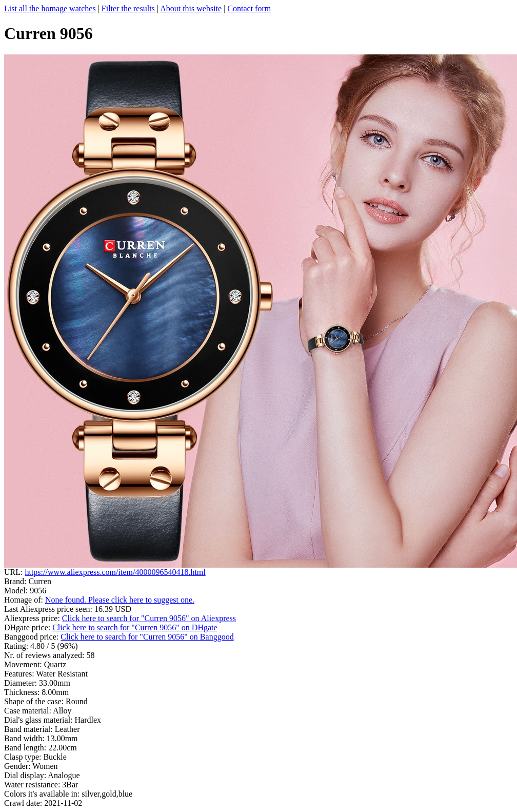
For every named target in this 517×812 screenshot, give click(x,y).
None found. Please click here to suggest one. (120, 600)
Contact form (249, 8)
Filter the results (128, 8)
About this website (191, 8)
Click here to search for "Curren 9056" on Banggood (147, 637)
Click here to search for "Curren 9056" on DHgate (135, 627)
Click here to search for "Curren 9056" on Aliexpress (149, 618)
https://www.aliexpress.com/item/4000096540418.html (115, 572)
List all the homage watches (50, 8)
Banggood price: (32, 637)
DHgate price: (28, 627)
